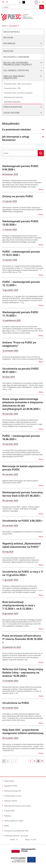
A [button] (21, 2)
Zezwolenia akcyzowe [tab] (12, 102)
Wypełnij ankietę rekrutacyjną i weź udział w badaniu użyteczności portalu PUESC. (20, 482)
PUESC (4, 26)
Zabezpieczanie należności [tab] (13, 97)
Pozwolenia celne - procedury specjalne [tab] (18, 93)
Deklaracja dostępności (13, 791)
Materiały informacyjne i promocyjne (18, 806)
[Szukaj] (21, 7)
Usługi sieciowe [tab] (11, 113)
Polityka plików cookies (13, 796)
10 (34, 761)
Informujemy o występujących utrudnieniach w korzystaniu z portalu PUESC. (23, 533)
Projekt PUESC (10, 811)
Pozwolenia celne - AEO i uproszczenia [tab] (18, 84)
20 (38, 761)
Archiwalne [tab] (9, 43)
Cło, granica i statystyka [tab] (16, 70)
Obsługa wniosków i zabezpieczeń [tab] (14, 77)
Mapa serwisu (9, 781)
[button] (23, 131)
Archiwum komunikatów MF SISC (16, 831)
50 (42, 761)
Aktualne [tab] (8, 38)
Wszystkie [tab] (8, 51)
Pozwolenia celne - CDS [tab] (12, 88)
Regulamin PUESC (11, 786)
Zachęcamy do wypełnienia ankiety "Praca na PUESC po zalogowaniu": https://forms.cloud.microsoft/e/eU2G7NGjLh (23, 358)
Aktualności (13, 26)
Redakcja (8, 816)
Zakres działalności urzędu (14, 821)
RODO (7, 826)
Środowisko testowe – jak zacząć (16, 836)
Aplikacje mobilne (11, 801)
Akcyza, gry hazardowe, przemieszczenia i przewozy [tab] (18, 64)
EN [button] (7, 2)
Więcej (41, 189)
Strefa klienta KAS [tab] (13, 107)
